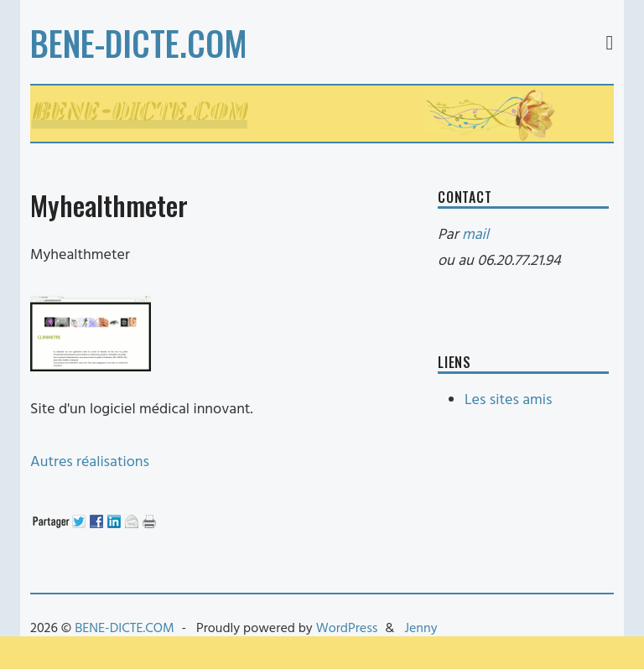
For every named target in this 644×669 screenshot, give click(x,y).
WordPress (347, 629)
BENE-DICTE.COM (139, 43)
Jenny (421, 629)
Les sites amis (508, 400)
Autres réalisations (90, 462)
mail (475, 235)
